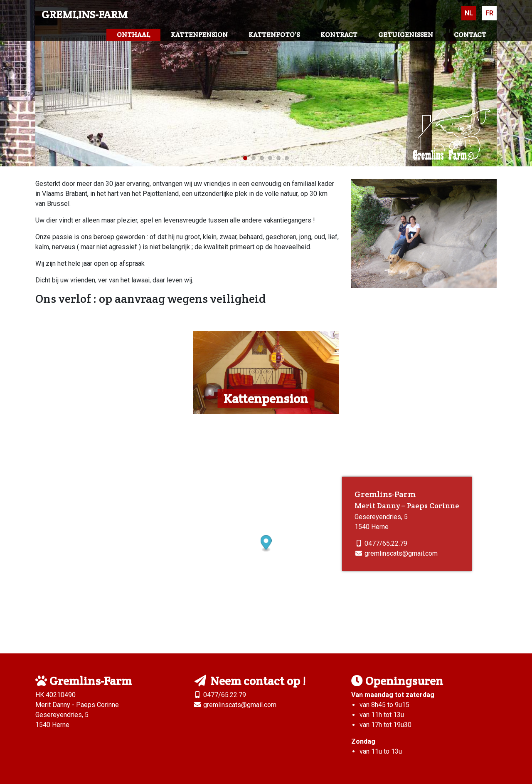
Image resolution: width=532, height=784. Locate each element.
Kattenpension (199, 35)
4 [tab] (270, 158)
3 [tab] (262, 158)
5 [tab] (278, 158)
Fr (489, 13)
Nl (469, 13)
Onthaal (133, 35)
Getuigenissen (406, 35)
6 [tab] (287, 158)
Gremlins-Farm (85, 14)
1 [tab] (245, 158)
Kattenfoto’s (274, 35)
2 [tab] (254, 158)
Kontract (339, 35)
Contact (470, 35)
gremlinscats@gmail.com (401, 553)
